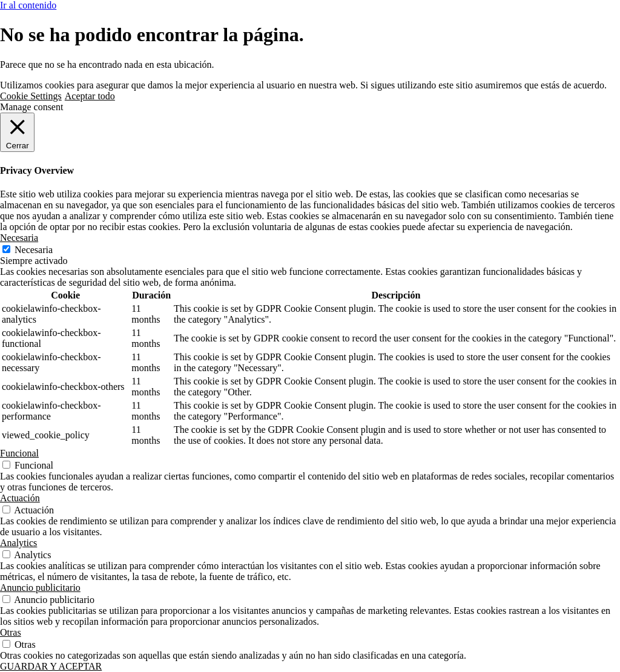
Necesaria (34, 250)
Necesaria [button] (19, 238)
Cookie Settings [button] (31, 96)
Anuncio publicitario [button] (40, 588)
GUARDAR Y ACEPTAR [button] (51, 666)
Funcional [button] (19, 453)
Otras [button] (11, 632)
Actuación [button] (20, 498)
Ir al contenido (28, 5)
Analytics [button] (18, 543)
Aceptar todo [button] (90, 96)
